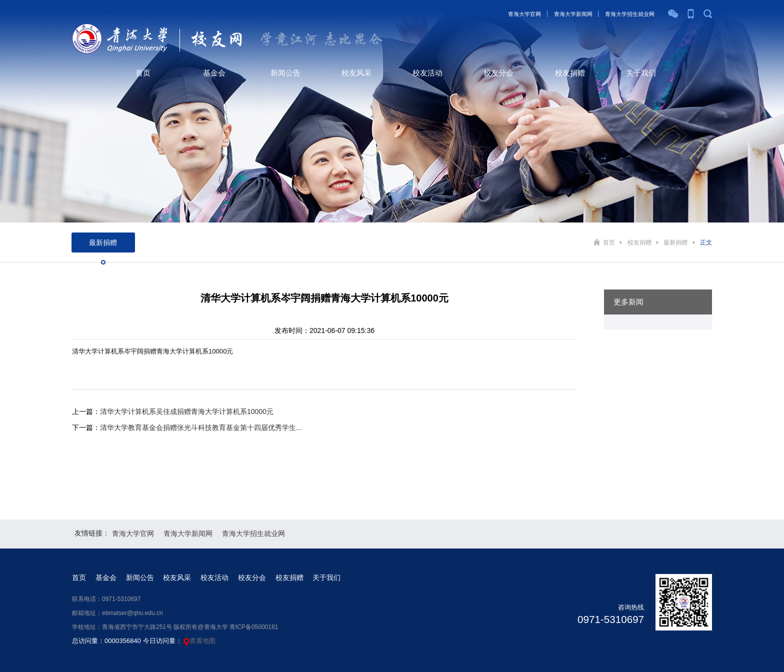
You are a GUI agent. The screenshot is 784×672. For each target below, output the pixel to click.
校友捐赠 (570, 73)
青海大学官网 (524, 14)
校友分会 (498, 73)
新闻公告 (285, 73)
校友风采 (356, 73)
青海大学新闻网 (573, 14)
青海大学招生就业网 (630, 14)
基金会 (214, 73)
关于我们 (641, 73)
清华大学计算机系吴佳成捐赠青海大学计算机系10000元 (187, 411)
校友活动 (427, 73)
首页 (143, 73)
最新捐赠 (675, 242)
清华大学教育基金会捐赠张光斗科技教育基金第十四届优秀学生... (201, 427)
